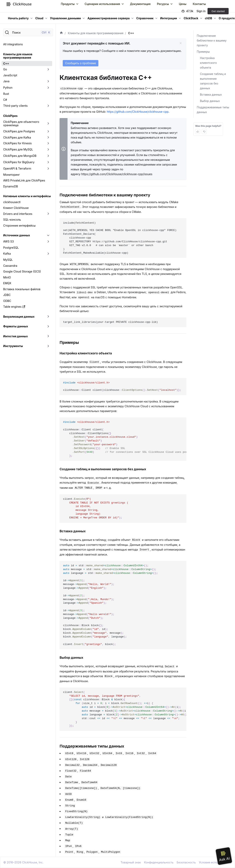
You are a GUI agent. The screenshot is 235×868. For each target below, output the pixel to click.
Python (8, 88)
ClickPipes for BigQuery (19, 162)
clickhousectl (12, 202)
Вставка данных (211, 95)
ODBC (7, 301)
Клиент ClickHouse (16, 208)
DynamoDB (11, 186)
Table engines (14, 307)
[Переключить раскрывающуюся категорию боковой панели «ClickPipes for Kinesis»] (48, 143)
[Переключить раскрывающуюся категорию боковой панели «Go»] (48, 69)
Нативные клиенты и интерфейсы (27, 196)
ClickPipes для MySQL (18, 149)
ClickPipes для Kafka (17, 137)
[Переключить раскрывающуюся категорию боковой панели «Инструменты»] (48, 346)
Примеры (203, 52)
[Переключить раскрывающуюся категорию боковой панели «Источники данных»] (48, 235)
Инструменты (13, 346)
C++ (6, 64)
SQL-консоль (12, 220)
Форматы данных (16, 326)
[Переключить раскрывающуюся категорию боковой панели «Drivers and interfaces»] (48, 214)
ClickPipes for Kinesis (17, 143)
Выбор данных (210, 101)
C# (5, 100)
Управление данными (65, 18)
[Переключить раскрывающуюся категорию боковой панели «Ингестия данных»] (48, 336)
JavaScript (10, 75)
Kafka (7, 254)
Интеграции (169, 18)
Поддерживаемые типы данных (213, 110)
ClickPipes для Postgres (19, 131)
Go (5, 69)
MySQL (8, 260)
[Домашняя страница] (61, 33)
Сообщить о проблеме (81, 63)
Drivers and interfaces (18, 214)
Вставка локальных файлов (22, 289)
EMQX (7, 283)
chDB (209, 18)
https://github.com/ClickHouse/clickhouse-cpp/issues (117, 174)
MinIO (7, 277)
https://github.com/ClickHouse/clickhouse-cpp (138, 112)
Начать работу (18, 18)
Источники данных (17, 235)
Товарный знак (131, 862)
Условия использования (215, 862)
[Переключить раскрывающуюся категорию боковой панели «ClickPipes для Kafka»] (48, 138)
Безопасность (186, 862)
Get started (218, 11)
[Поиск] (28, 32)
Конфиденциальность (159, 862)
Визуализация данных (19, 317)
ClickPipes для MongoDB (20, 156)
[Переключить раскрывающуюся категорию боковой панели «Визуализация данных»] (48, 317)
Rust (6, 94)
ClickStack (191, 18)
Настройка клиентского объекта (208, 63)
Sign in (201, 11)
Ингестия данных (16, 336)
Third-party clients (15, 106)
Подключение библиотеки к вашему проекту (212, 40)
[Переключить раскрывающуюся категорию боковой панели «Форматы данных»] (48, 326)
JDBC (7, 295)
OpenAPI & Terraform (17, 168)
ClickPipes (10, 116)
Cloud (39, 18)
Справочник (145, 18)
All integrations (13, 44)
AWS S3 (8, 241)
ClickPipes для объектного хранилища (21, 124)
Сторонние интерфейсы (19, 225)
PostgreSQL (11, 248)
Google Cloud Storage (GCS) (22, 271)
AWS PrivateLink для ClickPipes (24, 180)
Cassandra (10, 266)
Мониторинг (11, 175)
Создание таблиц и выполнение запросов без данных (213, 81)
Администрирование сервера (109, 18)
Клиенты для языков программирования (18, 56)
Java (6, 81)
